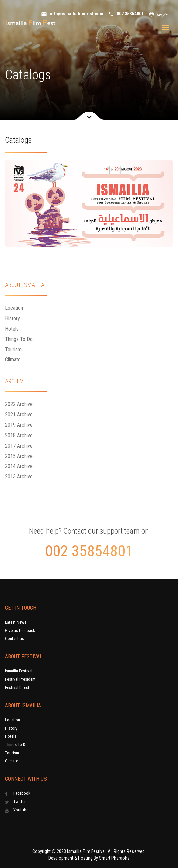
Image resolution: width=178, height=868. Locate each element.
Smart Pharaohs (114, 858)
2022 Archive (19, 404)
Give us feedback (20, 631)
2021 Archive (19, 415)
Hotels (12, 329)
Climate (13, 359)
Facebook (18, 793)
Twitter (15, 802)
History (13, 318)
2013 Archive (19, 476)
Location (14, 308)
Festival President (20, 679)
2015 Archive (19, 456)
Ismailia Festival (19, 671)
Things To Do (19, 339)
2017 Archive (19, 446)
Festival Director (19, 687)
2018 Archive (19, 435)
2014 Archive (19, 466)
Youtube (17, 810)
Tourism (13, 349)
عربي (158, 14)
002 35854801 (126, 14)
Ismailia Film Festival (86, 851)
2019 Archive (19, 425)
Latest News (16, 622)
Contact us (15, 639)
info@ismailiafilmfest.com (72, 14)
